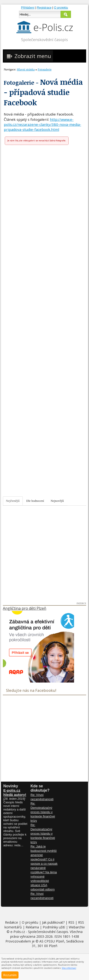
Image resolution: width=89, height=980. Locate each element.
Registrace (44, 8)
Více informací (69, 968)
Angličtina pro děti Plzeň (25, 608)
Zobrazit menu (28, 56)
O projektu (61, 8)
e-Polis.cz (18, 932)
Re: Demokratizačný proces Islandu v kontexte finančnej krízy (43, 812)
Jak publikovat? (53, 922)
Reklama (32, 927)
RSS (71, 922)
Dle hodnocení (35, 501)
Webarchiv (77, 927)
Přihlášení (28, 8)
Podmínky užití (54, 927)
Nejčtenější (13, 501)
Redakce (12, 922)
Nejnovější (57, 501)
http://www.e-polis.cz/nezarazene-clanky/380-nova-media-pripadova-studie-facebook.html (42, 124)
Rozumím (10, 975)
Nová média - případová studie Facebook (43, 92)
